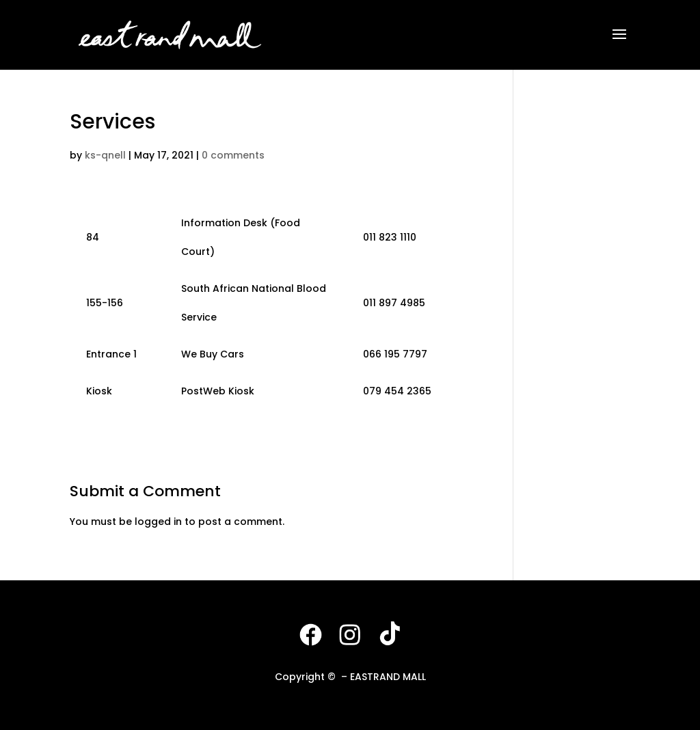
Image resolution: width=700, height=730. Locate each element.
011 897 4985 (394, 303)
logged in (158, 522)
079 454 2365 (397, 391)
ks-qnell (105, 155)
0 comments (233, 155)
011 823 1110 (390, 237)
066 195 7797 (395, 354)
